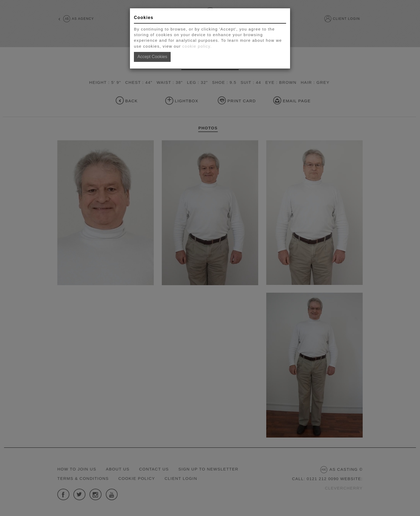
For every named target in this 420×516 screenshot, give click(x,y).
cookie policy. (197, 46)
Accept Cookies (152, 57)
